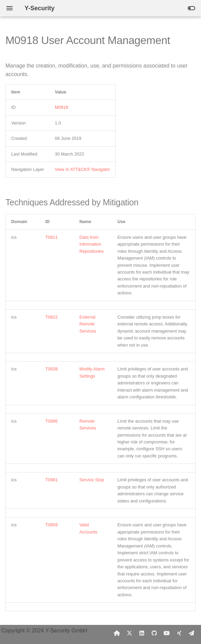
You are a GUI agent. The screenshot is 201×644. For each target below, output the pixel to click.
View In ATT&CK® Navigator (82, 169)
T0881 (51, 480)
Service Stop (92, 480)
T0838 (51, 369)
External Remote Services (88, 324)
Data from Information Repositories (91, 244)
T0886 (51, 421)
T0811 (51, 237)
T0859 (51, 525)
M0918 (61, 107)
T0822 (51, 317)
